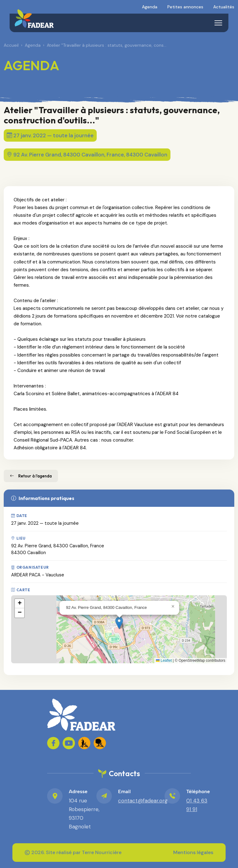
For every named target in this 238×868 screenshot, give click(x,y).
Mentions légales (193, 852)
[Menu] (218, 23)
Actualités (224, 7)
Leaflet (164, 661)
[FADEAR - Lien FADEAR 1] (84, 743)
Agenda (150, 7)
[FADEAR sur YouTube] (69, 743)
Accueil (11, 45)
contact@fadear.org (143, 801)
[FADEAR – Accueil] (34, 19)
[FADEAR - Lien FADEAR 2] (100, 743)
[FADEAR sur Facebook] (53, 743)
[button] (119, 623)
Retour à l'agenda (31, 476)
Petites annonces (185, 7)
